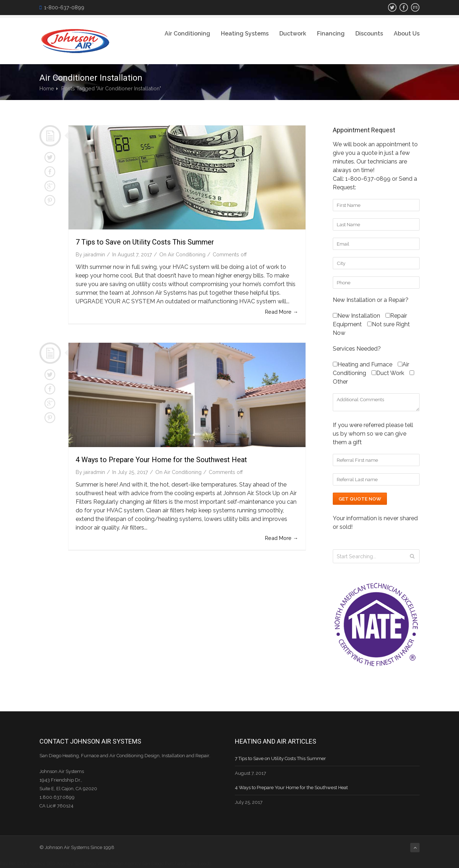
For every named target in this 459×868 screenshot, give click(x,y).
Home (47, 88)
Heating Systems (245, 34)
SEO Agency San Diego (71, 864)
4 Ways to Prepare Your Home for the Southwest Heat (161, 460)
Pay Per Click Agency (23, 864)
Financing (331, 34)
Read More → (281, 312)
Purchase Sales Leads (188, 864)
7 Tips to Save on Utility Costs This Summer (145, 242)
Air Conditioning (187, 34)
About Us (407, 34)
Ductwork (293, 34)
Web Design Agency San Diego (131, 864)
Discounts (369, 34)
